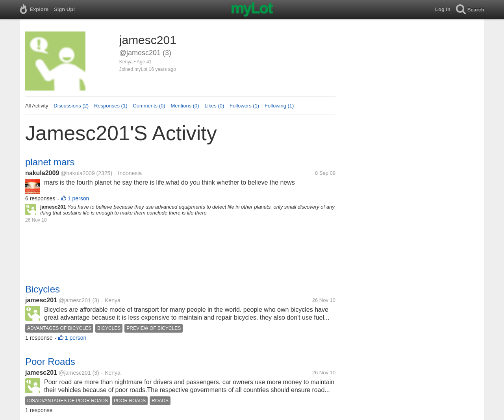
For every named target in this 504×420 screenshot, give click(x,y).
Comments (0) (149, 106)
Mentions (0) (185, 106)
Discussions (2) (71, 106)
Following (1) (279, 106)
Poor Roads (50, 362)
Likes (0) (214, 106)
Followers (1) (244, 106)
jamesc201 (41, 300)
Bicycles (43, 289)
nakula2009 (42, 173)
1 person (78, 198)
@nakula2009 (78, 173)
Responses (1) (111, 106)
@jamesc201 (75, 300)
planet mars (50, 162)
